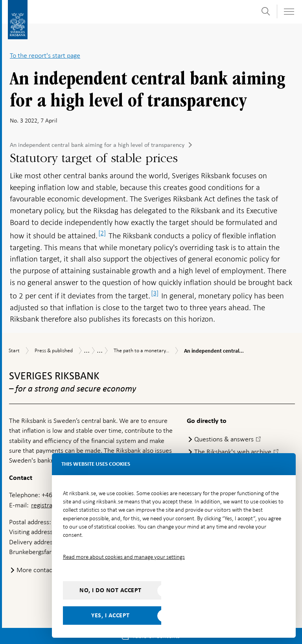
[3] (155, 293)
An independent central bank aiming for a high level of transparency (97, 145)
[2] (102, 233)
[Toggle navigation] (289, 12)
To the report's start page (45, 55)
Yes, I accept (110, 615)
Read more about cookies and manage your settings (124, 557)
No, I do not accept (110, 590)
